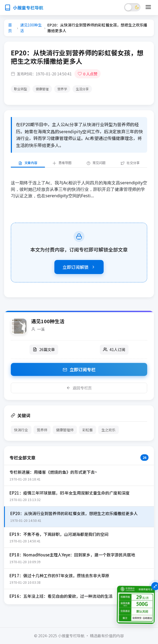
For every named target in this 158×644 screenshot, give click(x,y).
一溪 (41, 329)
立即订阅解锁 (79, 267)
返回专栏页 (79, 388)
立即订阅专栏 (79, 369)
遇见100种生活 (31, 28)
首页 (10, 28)
